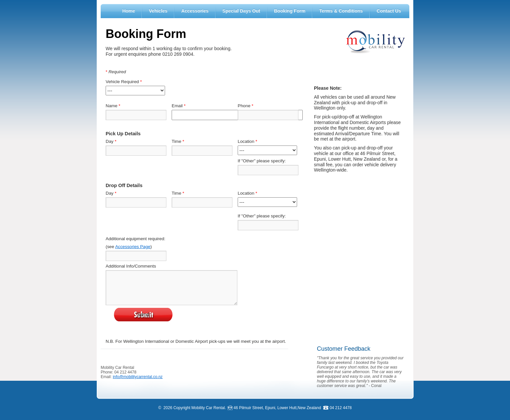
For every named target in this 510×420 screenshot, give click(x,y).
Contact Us (389, 11)
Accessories (195, 11)
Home (129, 11)
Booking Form (290, 11)
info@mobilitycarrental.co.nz (138, 377)
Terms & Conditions (341, 11)
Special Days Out (241, 11)
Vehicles (158, 11)
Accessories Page (133, 247)
